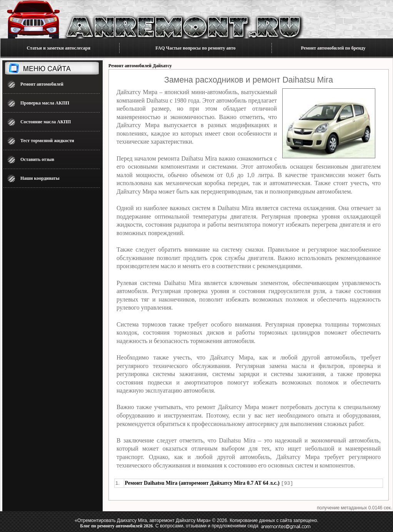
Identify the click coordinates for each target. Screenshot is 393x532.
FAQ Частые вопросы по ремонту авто (195, 48)
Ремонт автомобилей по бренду (333, 48)
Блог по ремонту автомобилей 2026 (116, 525)
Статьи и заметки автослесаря (59, 48)
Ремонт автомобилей (42, 84)
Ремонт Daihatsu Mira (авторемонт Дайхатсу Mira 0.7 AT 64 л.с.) (202, 483)
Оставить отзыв (37, 159)
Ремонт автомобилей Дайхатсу (140, 66)
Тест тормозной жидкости (47, 141)
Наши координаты (40, 178)
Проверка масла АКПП (45, 103)
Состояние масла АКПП (46, 122)
